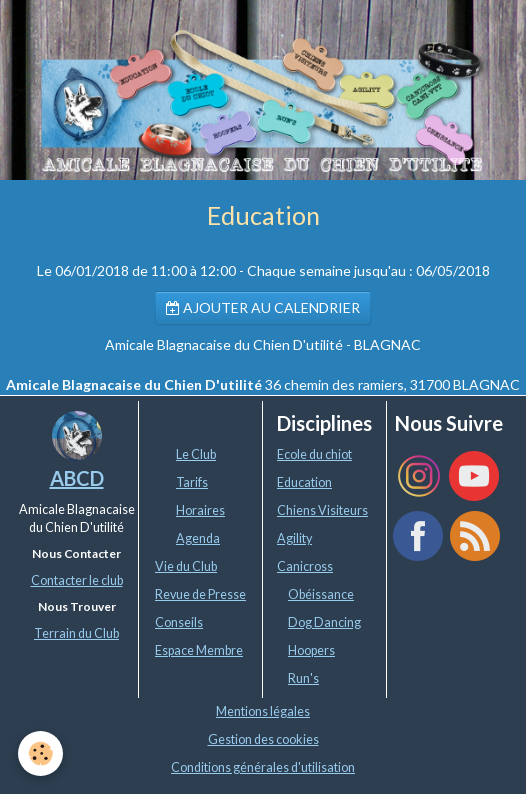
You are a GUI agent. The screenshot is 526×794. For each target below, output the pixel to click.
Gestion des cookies (263, 739)
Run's (303, 678)
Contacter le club (77, 580)
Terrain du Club (76, 633)
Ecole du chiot (314, 454)
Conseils (179, 622)
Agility (294, 538)
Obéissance (321, 594)
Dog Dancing (324, 622)
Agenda (198, 538)
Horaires (200, 510)
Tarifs (192, 482)
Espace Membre (199, 650)
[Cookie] (40, 753)
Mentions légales (263, 711)
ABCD (77, 478)
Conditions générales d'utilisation (263, 767)
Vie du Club (186, 566)
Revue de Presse (200, 594)
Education (304, 482)
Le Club (196, 454)
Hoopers (311, 650)
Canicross (305, 566)
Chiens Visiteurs (322, 510)
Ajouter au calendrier (263, 307)
